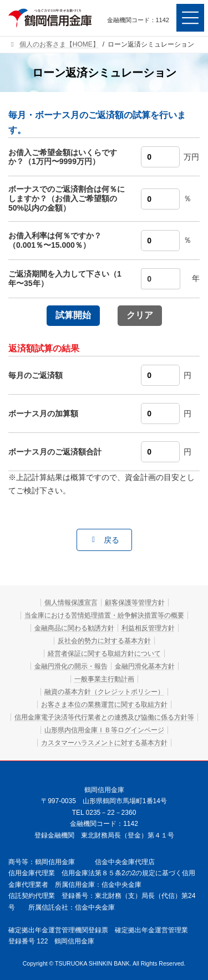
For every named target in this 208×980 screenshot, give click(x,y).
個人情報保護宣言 (71, 603)
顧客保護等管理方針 (135, 603)
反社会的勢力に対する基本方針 (104, 641)
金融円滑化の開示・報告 (71, 666)
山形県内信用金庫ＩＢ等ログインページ (104, 730)
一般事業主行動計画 (104, 679)
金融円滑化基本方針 (145, 666)
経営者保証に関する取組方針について (104, 654)
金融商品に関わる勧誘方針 (74, 628)
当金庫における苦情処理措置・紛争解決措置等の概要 (104, 615)
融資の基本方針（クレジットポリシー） (104, 692)
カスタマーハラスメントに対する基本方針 (104, 743)
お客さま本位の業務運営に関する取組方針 (104, 705)
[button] (104, 540)
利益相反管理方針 (148, 628)
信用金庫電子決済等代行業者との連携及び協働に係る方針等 (104, 717)
